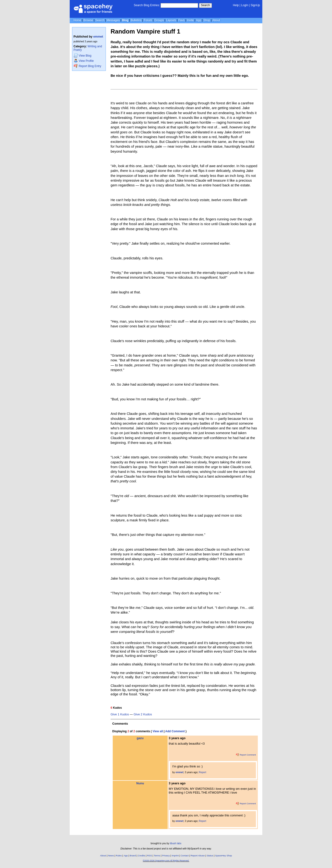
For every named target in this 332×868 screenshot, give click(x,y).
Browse (88, 20)
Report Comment (246, 755)
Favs (181, 20)
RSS (150, 856)
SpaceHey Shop (224, 856)
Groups (159, 20)
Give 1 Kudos (120, 714)
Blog (125, 20)
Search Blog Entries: (147, 5)
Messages (113, 20)
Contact (185, 856)
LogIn (245, 5)
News (111, 856)
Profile (84, 61)
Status (210, 856)
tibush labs (176, 843)
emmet (98, 36)
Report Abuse (198, 856)
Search (205, 5)
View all (158, 731)
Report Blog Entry (87, 66)
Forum (148, 20)
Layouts (171, 20)
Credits (142, 856)
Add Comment (175, 731)
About (216, 20)
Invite (190, 20)
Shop (207, 20)
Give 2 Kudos (143, 714)
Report (203, 772)
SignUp (255, 5)
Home (77, 20)
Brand (133, 856)
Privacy (166, 856)
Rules (119, 856)
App (198, 20)
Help (236, 5)
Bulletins (136, 20)
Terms (157, 856)
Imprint (175, 856)
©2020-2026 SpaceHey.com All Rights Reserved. (166, 861)
